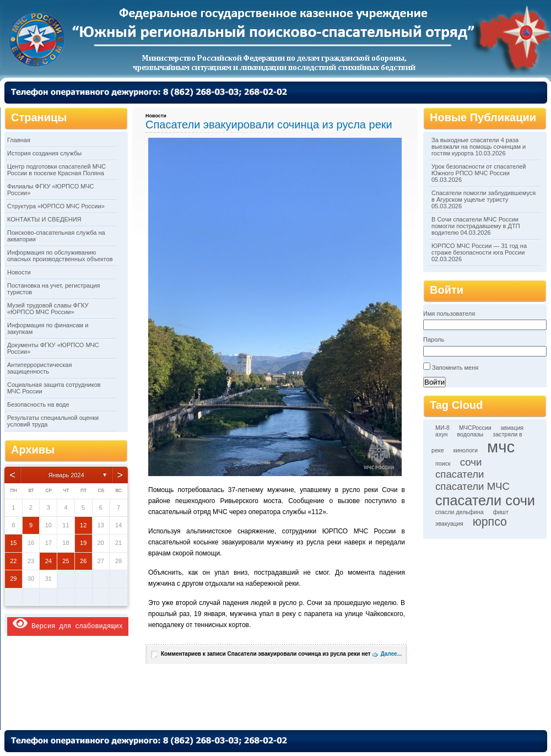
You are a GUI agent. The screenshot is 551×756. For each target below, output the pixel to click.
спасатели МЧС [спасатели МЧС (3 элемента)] (472, 486)
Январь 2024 (66, 475)
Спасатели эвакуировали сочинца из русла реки (269, 125)
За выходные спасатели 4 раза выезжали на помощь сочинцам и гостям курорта (479, 147)
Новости (19, 272)
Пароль (434, 339)
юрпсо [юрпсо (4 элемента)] (490, 522)
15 (13, 543)
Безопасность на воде (38, 404)
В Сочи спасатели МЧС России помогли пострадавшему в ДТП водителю (476, 226)
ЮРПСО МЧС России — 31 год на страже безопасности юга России (479, 249)
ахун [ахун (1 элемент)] (441, 434)
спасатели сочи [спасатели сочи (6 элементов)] (485, 500)
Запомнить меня (455, 368)
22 (13, 561)
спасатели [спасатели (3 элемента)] (460, 474)
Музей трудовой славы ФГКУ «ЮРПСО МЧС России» (48, 309)
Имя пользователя (449, 314)
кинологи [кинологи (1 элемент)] (466, 450)
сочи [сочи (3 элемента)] (471, 462)
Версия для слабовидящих (68, 623)
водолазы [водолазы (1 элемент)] (471, 434)
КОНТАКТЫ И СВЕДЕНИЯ (44, 219)
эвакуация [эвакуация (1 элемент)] (449, 523)
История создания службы (44, 153)
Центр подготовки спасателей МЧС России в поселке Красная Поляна (56, 170)
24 (48, 561)
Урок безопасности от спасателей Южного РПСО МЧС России (479, 170)
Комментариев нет (266, 654)
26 (83, 561)
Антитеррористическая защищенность (39, 368)
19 (83, 543)
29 (13, 579)
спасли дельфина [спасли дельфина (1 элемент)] (460, 512)
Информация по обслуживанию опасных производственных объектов (60, 256)
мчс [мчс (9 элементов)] (501, 447)
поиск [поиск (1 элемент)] (443, 463)
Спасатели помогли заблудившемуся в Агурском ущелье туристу (484, 196)
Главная (19, 140)
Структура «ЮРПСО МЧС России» (56, 206)
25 (66, 561)
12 (83, 525)
